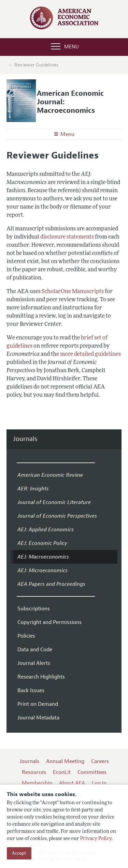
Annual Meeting (65, 761)
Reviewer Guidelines (36, 65)
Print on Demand (38, 704)
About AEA (72, 783)
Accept (19, 853)
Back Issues (31, 690)
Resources (34, 772)
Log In (99, 783)
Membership (37, 783)
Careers (100, 761)
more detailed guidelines (90, 354)
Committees (92, 772)
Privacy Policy (96, 839)
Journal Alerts (34, 663)
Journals (25, 439)
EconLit (62, 772)
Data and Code (35, 650)
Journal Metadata (38, 718)
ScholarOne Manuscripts (73, 292)
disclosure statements (67, 237)
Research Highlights (41, 677)
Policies (26, 636)
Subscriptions (34, 609)
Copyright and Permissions (49, 622)
